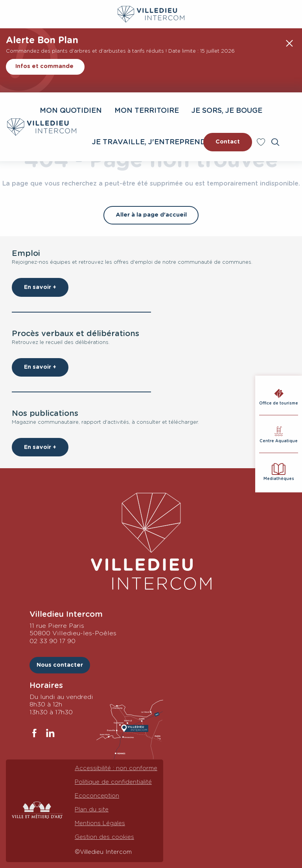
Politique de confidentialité (113, 782)
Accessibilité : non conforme (116, 768)
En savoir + (40, 287)
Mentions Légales (100, 823)
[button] (275, 142)
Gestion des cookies (104, 837)
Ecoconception (97, 796)
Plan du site (92, 810)
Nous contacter (60, 665)
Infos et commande (44, 66)
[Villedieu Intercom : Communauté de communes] (151, 14)
